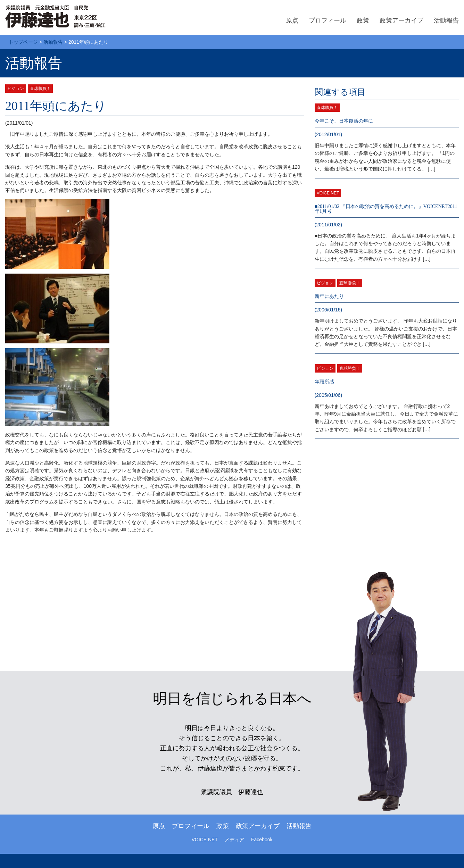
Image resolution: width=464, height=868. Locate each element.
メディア (234, 840)
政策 (363, 20)
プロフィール (328, 20)
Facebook (262, 840)
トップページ (23, 42)
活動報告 (446, 20)
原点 (292, 20)
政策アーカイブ (401, 20)
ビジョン (16, 89)
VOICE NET (328, 193)
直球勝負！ (40, 89)
